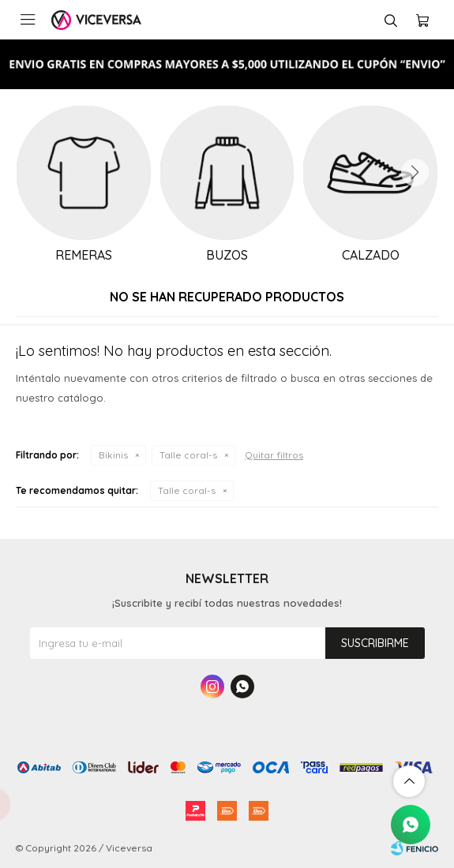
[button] (415, 173)
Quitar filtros (274, 455)
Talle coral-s (188, 455)
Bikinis (113, 455)
